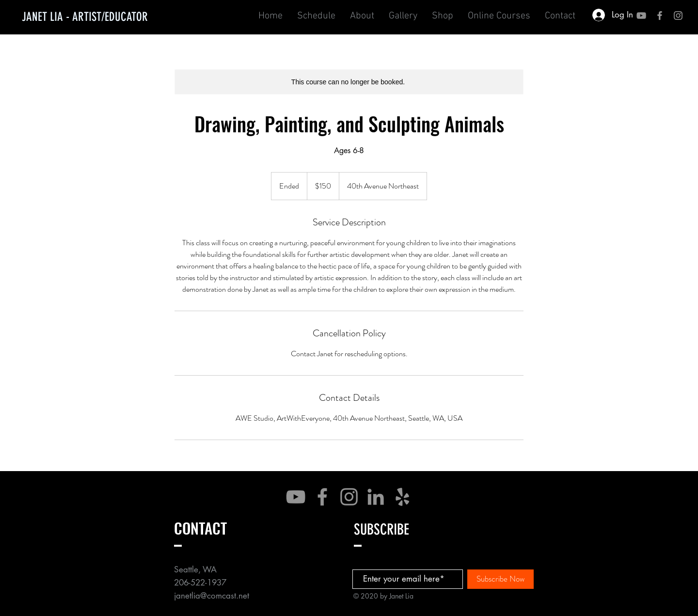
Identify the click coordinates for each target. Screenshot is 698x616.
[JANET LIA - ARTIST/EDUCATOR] (85, 16)
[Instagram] (349, 497)
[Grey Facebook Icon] (660, 16)
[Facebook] (322, 497)
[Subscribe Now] (500, 579)
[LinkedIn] (376, 497)
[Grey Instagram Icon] (678, 16)
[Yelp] (402, 497)
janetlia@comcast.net (212, 596)
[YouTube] (641, 16)
